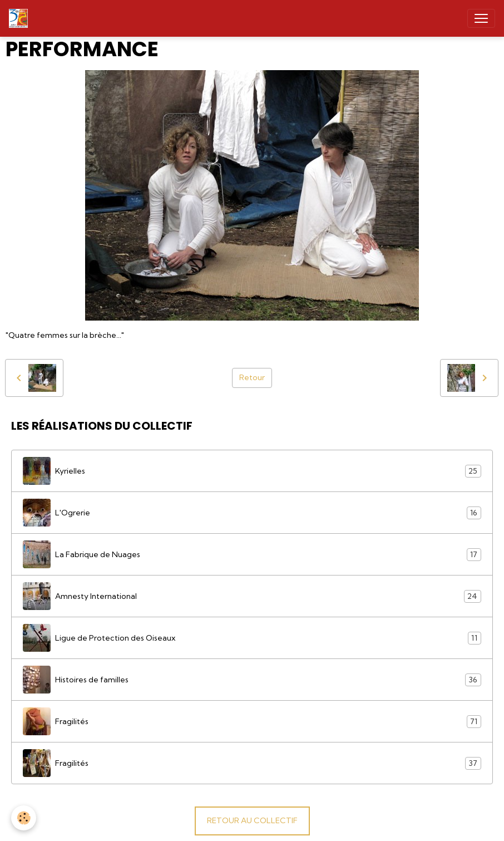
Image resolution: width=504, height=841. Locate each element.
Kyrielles (252, 471)
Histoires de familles (252, 680)
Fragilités (252, 721)
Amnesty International (252, 596)
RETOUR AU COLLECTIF (252, 820)
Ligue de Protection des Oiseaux (252, 638)
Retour (252, 377)
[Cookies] (24, 818)
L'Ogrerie (252, 513)
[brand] (21, 18)
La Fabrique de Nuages (252, 554)
